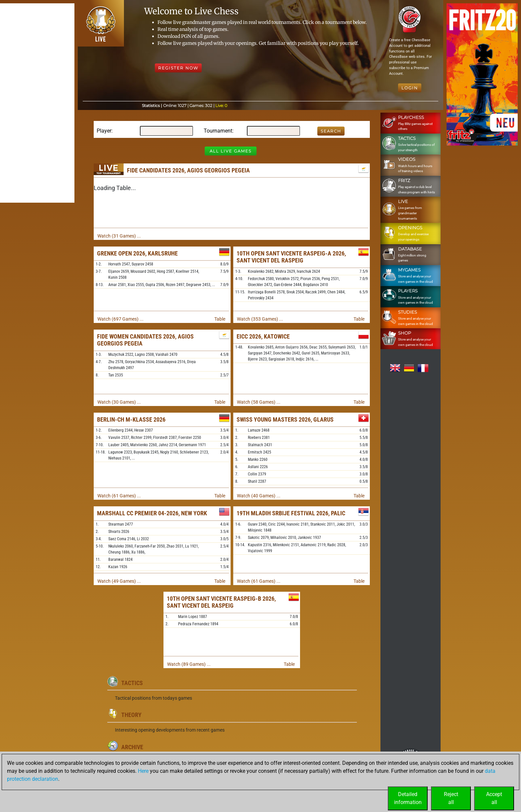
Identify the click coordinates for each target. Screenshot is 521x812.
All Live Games (231, 151)
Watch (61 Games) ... (119, 496)
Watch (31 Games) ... (119, 236)
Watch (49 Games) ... (119, 581)
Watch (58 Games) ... (259, 402)
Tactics (132, 683)
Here (143, 771)
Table (220, 319)
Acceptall (494, 798)
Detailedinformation (408, 798)
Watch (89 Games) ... (189, 664)
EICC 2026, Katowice (263, 336)
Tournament (218, 131)
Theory (131, 715)
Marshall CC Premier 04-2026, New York (152, 513)
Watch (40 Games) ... (259, 496)
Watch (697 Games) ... (120, 319)
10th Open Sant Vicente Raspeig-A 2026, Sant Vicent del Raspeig (291, 257)
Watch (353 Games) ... (260, 319)
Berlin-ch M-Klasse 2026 (131, 419)
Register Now (178, 68)
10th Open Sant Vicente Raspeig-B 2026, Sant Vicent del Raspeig (221, 602)
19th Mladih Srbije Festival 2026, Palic (291, 513)
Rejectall (451, 798)
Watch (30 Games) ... (119, 402)
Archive (132, 747)
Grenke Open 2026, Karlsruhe (137, 253)
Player (104, 131)
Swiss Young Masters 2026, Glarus (285, 419)
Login (410, 88)
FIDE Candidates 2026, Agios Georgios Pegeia (188, 170)
